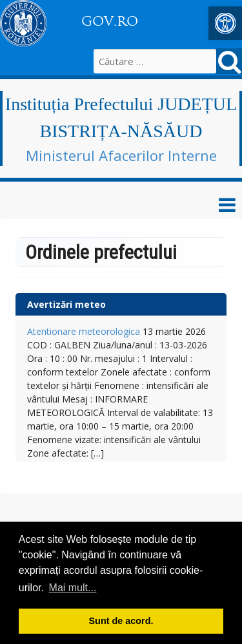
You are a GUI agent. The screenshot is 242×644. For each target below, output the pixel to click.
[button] (225, 23)
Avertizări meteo (66, 304)
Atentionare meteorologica (84, 331)
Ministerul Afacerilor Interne (121, 155)
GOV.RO (110, 21)
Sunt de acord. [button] (121, 621)
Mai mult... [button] (73, 588)
